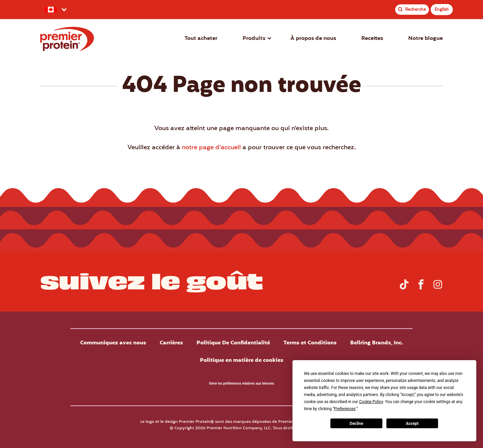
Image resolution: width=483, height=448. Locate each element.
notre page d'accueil (211, 148)
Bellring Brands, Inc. (377, 343)
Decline (357, 424)
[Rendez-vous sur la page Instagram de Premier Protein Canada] (438, 288)
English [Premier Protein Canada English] (442, 10)
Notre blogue (425, 39)
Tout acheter (201, 39)
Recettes (372, 39)
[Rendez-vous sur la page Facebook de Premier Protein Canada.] (421, 288)
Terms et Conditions (310, 343)
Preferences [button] (345, 409)
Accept (412, 424)
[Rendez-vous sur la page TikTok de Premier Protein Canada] (404, 288)
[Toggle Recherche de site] (412, 10)
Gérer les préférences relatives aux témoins (241, 383)
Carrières (171, 343)
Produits (254, 39)
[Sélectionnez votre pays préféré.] (55, 10)
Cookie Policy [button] (371, 402)
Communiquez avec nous (113, 343)
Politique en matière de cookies (242, 360)
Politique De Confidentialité (233, 343)
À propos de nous (313, 39)
